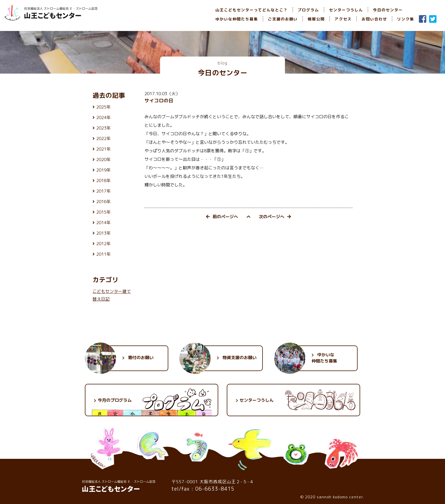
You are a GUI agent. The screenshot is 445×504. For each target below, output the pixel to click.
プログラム (308, 10)
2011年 (103, 254)
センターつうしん (346, 10)
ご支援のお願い (283, 19)
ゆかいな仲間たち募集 (237, 19)
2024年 (103, 117)
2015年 (103, 212)
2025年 (103, 107)
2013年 (103, 233)
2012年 (103, 244)
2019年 (103, 170)
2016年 (103, 202)
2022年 (103, 139)
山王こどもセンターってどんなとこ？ (252, 10)
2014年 (103, 223)
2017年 (103, 191)
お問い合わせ (374, 19)
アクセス (343, 19)
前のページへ (222, 217)
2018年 (103, 181)
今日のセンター (388, 10)
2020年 (103, 160)
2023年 (103, 128)
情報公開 (316, 19)
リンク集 (406, 19)
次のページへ (275, 217)
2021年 (103, 149)
